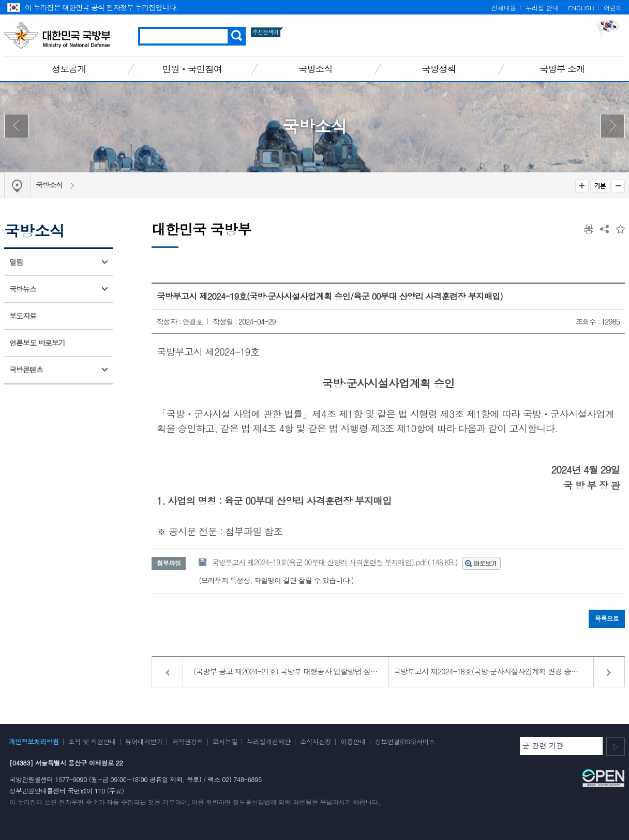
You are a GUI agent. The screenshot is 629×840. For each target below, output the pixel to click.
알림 (16, 262)
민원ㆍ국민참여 (192, 69)
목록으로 (607, 618)
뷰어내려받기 (144, 742)
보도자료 (23, 316)
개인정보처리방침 (34, 742)
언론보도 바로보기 (37, 343)
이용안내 (353, 742)
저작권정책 (187, 742)
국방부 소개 (562, 69)
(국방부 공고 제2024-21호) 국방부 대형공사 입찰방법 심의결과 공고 (291, 671)
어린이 (613, 8)
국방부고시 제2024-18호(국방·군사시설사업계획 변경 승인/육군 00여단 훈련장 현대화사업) (509, 671)
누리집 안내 (542, 8)
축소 (618, 186)
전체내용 (504, 8)
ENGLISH (581, 8)
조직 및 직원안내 (92, 742)
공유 (604, 229)
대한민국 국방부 (57, 35)
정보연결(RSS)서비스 (405, 742)
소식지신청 (316, 742)
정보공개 (69, 69)
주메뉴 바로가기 (0, 0)
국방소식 (316, 69)
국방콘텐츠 (26, 370)
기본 (600, 186)
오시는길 (225, 742)
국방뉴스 (23, 289)
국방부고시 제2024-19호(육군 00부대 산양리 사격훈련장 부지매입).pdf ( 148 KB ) (334, 562)
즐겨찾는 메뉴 (620, 229)
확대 (582, 186)
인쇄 (589, 229)
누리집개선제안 (269, 742)
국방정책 (439, 69)
